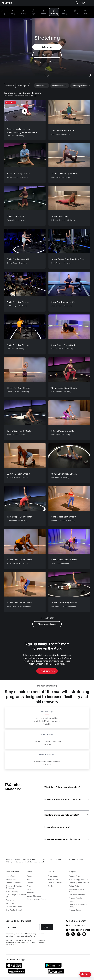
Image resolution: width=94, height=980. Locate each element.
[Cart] (83, 3)
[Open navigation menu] (90, 3)
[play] (91, 76)
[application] (84, 974)
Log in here (55, 62)
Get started (47, 47)
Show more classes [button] (47, 624)
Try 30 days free (47, 671)
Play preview (47, 55)
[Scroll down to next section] (47, 74)
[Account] (76, 3)
